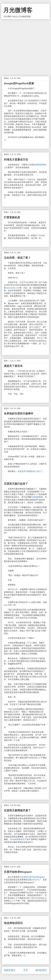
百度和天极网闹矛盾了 (17, 810)
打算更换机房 (12, 217)
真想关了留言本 (13, 366)
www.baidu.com (13, 288)
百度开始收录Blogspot (18, 872)
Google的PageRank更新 (19, 83)
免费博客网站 (41, 165)
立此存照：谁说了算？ (17, 258)
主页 (26, 970)
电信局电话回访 (13, 923)
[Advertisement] (25, 46)
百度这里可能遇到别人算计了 (30, 471)
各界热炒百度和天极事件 (19, 414)
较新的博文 (10, 970)
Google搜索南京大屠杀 (20, 839)
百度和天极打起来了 (16, 484)
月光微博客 (18, 10)
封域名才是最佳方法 (16, 160)
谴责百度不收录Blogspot (34, 877)
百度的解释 (36, 497)
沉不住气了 (36, 880)
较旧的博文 (41, 970)
